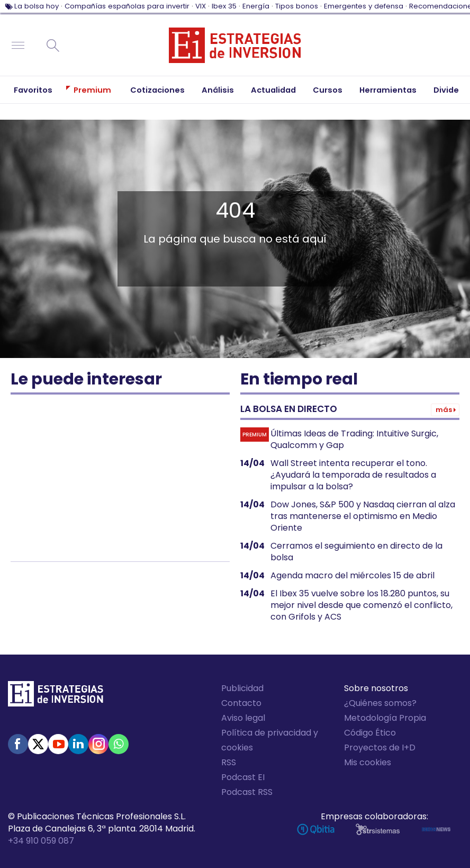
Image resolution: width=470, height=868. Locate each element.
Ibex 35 (224, 6)
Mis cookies (368, 762)
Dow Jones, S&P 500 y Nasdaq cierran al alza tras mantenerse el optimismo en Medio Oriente (363, 516)
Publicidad (242, 688)
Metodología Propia (385, 718)
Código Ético (370, 733)
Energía (256, 6)
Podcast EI (243, 777)
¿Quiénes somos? (380, 703)
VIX (201, 6)
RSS (229, 762)
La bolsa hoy (37, 6)
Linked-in (78, 744)
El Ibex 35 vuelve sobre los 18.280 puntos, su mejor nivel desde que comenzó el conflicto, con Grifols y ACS (361, 605)
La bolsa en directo (289, 409)
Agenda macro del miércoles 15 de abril (352, 576)
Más (444, 410)
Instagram (98, 744)
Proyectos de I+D (380, 748)
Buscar (53, 46)
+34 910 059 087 (41, 841)
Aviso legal (243, 718)
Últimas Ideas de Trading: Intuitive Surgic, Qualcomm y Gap (354, 440)
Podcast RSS (247, 792)
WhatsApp (119, 744)
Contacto (241, 703)
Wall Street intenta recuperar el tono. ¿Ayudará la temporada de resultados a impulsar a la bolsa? (353, 475)
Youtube (58, 744)
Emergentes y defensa (364, 6)
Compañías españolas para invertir (127, 6)
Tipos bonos (297, 6)
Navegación (18, 46)
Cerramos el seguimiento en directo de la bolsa (356, 552)
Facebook (18, 744)
